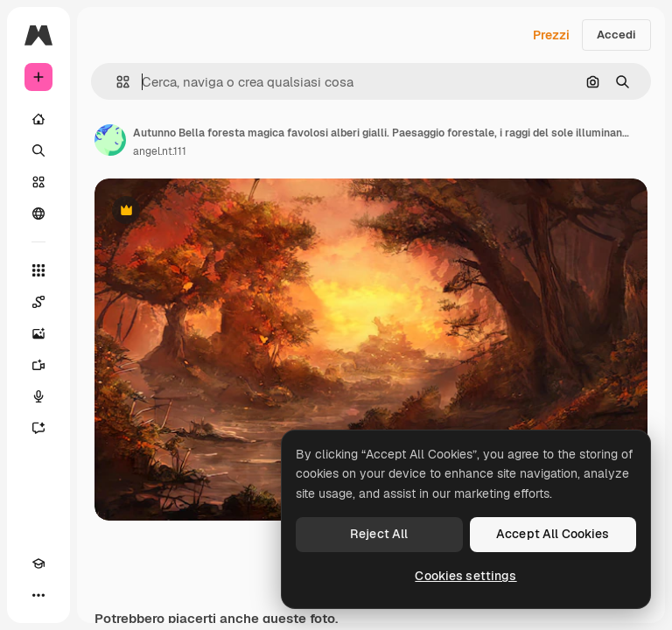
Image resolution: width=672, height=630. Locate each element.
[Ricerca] (38, 150)
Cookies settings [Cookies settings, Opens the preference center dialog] (465, 576)
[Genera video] (38, 365)
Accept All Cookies (553, 534)
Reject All (379, 534)
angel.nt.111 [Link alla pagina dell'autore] (160, 151)
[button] (116, 82)
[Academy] (38, 563)
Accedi (616, 35)
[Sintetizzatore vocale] (38, 396)
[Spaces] (38, 302)
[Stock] (38, 182)
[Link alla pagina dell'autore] (110, 140)
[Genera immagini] (38, 333)
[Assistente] (38, 428)
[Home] (38, 119)
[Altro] (38, 595)
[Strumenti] (38, 270)
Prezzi (551, 35)
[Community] (38, 213)
